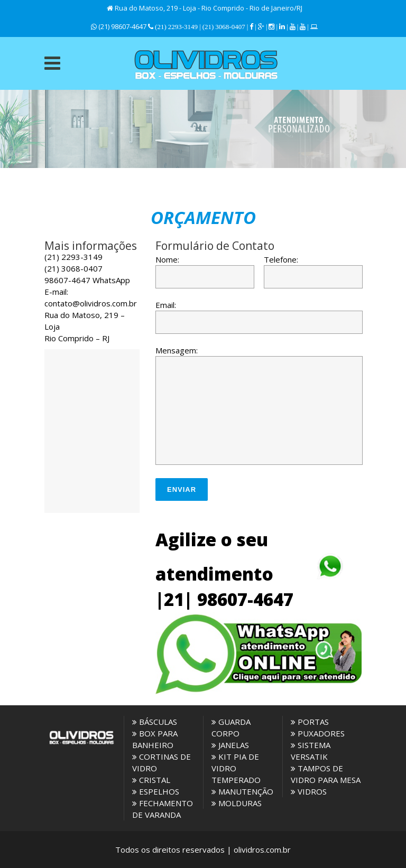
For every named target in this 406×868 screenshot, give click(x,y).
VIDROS (309, 791)
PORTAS (310, 722)
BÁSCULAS (155, 722)
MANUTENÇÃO (242, 791)
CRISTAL (151, 780)
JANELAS (230, 745)
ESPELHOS (156, 791)
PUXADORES (318, 733)
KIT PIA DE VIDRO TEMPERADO (236, 768)
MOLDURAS (237, 803)
